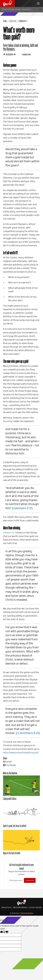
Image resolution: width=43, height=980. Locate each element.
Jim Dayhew (10, 54)
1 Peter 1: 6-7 (9, 533)
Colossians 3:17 (22, 508)
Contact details (35, 908)
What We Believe (20, 908)
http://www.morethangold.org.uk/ (21, 753)
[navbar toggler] (38, 4)
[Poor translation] (6, 932)
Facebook (9, 765)
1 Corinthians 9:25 (28, 733)
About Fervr (7, 908)
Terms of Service (27, 913)
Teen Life (13, 21)
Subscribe (30, 880)
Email (7, 762)
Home (5, 21)
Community (23, 21)
